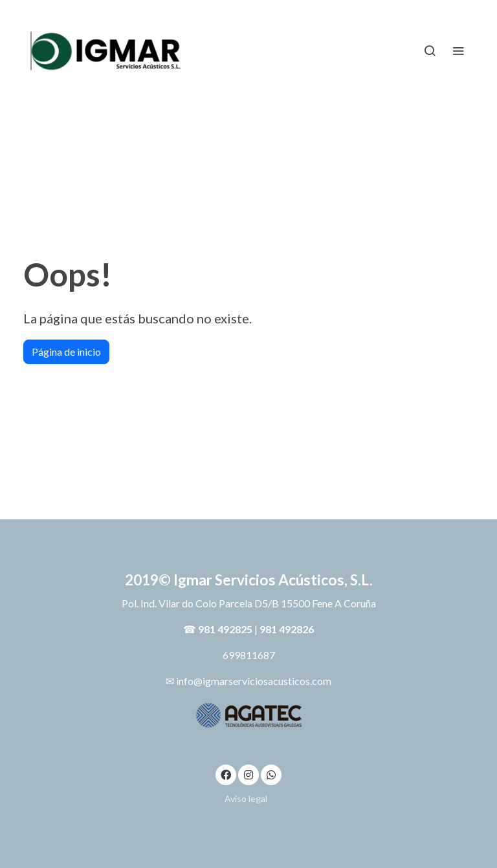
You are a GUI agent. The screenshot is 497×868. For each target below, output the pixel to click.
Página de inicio (66, 352)
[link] (106, 50)
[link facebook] (226, 774)
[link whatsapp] (271, 774)
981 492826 (287, 629)
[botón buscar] (430, 50)
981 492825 (225, 629)
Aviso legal (246, 798)
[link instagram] (248, 774)
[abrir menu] (458, 50)
